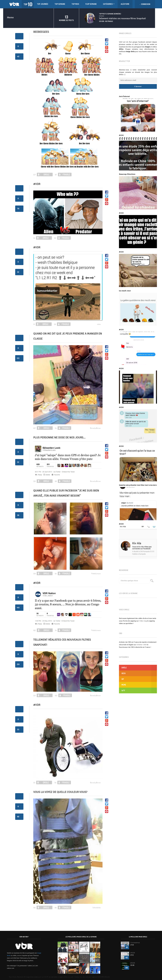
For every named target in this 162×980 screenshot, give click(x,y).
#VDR (37, 247)
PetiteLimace (96, 574)
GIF (123, 679)
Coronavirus (135, 943)
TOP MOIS (75, 4)
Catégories (109, 4)
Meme (124, 685)
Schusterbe (97, 908)
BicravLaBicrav (95, 428)
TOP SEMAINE (60, 4)
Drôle (124, 668)
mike (99, 324)
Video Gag (143, 621)
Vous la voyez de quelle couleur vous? (60, 792)
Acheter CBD (142, 645)
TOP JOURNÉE (43, 4)
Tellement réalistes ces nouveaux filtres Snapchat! (122, 18)
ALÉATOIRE (125, 4)
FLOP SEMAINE (91, 4)
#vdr (37, 184)
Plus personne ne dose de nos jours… (59, 437)
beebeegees (41, 32)
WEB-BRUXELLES (103, 977)
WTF (123, 690)
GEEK (124, 673)
